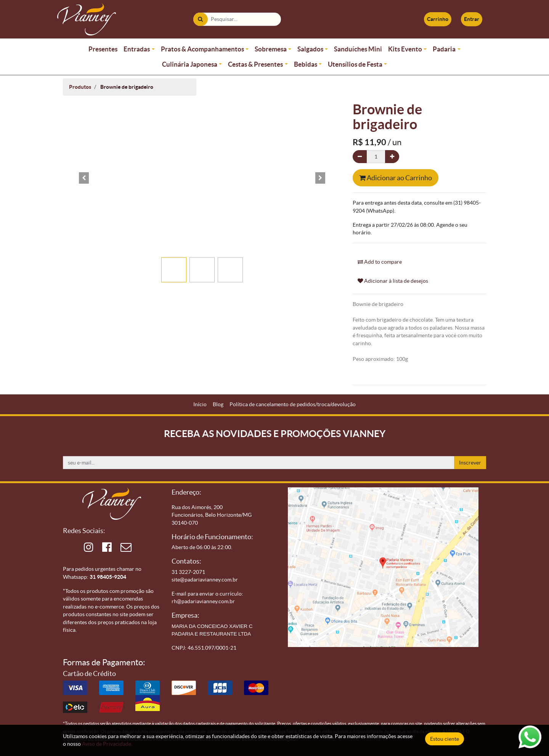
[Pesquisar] (181, 19)
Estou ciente (445, 739)
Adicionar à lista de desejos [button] (393, 281)
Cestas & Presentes (255, 64)
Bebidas (306, 64)
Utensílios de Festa (355, 64)
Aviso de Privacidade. (107, 744)
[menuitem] (200, 404)
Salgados (310, 49)
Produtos (80, 87)
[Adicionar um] (392, 157)
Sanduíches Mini (358, 49)
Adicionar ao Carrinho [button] (396, 178)
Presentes (103, 49)
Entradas (137, 49)
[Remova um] (360, 157)
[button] (84, 178)
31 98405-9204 (108, 564)
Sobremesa (271, 49)
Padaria (444, 49)
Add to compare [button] (380, 262)
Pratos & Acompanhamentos (202, 49)
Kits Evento (405, 49)
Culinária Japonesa (190, 64)
